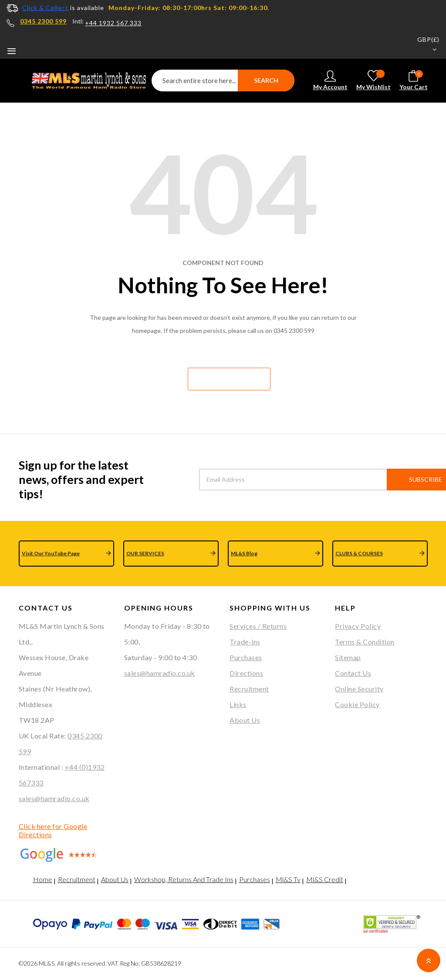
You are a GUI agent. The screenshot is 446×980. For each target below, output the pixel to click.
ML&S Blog (244, 553)
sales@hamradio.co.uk (54, 798)
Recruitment (249, 689)
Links (238, 704)
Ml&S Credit (325, 879)
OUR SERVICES (145, 553)
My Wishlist (373, 80)
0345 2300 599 (43, 21)
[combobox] (223, 81)
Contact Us (353, 673)
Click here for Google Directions (53, 830)
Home (43, 879)
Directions (246, 673)
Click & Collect (45, 8)
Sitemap (348, 657)
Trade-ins (245, 642)
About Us (245, 720)
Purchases (246, 657)
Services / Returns (258, 626)
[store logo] (84, 81)
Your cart (414, 80)
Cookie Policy (357, 704)
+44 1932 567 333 (113, 23)
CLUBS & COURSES (359, 553)
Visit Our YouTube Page (51, 553)
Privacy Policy (358, 626)
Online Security (359, 689)
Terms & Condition (365, 642)
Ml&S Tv (288, 879)
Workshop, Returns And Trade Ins (184, 879)
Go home (229, 379)
